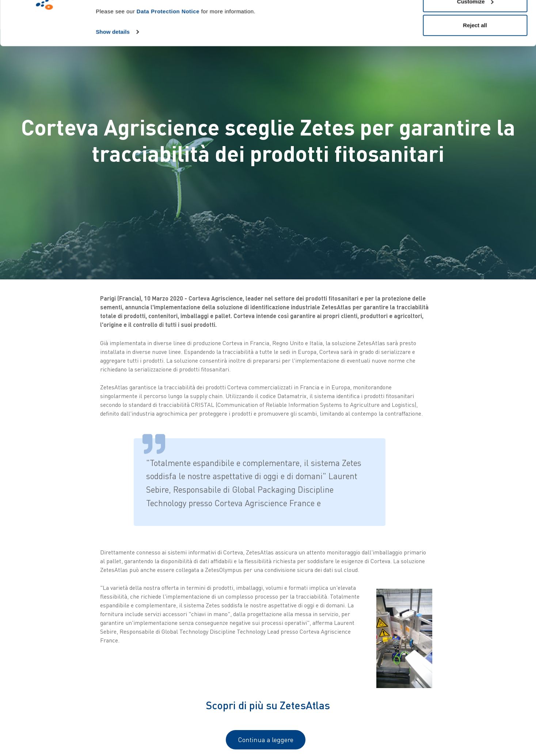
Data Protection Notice (168, 53)
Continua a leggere (266, 740)
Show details (113, 74)
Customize (475, 43)
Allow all (475, 19)
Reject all (475, 67)
